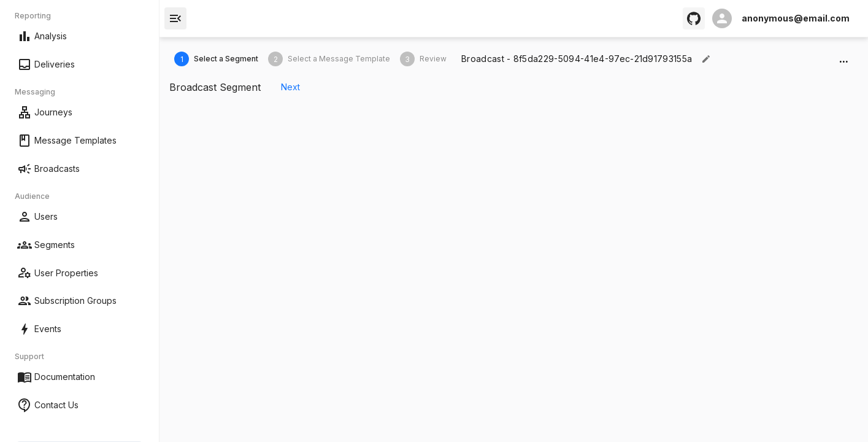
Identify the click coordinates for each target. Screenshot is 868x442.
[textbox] (577, 59)
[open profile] (781, 18)
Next (290, 87)
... (843, 59)
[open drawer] (175, 18)
